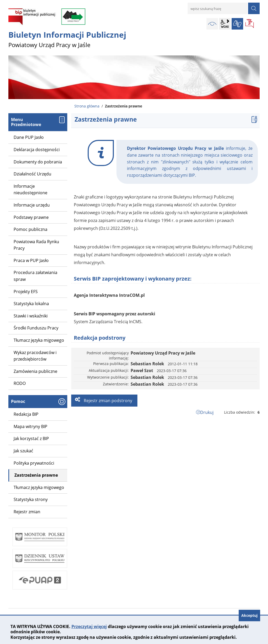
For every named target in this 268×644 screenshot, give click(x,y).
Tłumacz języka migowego (39, 487)
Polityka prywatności (34, 463)
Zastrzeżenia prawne (36, 475)
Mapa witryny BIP (30, 426)
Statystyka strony (31, 499)
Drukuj (207, 412)
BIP (250, 24)
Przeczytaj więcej (89, 626)
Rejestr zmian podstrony (107, 401)
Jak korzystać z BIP (31, 438)
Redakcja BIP (26, 414)
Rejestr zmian (27, 512)
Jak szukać (23, 451)
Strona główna (87, 106)
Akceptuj (249, 615)
